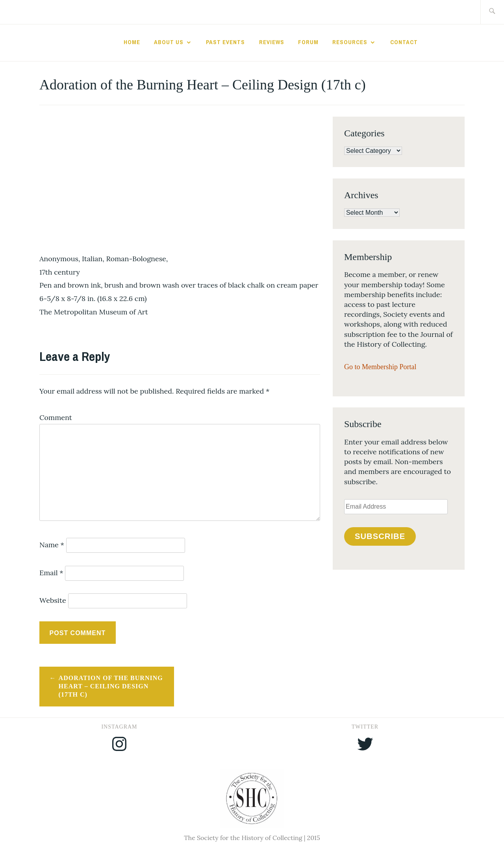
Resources (350, 42)
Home (132, 42)
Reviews (272, 42)
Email (51, 573)
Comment (56, 417)
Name (52, 545)
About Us (169, 42)
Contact (404, 42)
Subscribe (380, 536)
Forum (308, 42)
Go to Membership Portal (380, 367)
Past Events (225, 42)
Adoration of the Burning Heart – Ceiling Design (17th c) (111, 686)
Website (53, 600)
